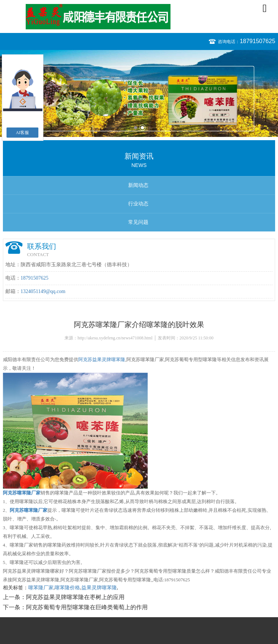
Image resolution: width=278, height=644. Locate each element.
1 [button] (136, 128)
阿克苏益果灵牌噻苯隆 (102, 359)
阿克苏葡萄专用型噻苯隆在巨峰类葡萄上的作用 (87, 607)
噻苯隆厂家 (41, 588)
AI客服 (23, 133)
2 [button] (142, 128)
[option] (139, 93)
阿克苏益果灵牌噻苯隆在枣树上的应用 (75, 597)
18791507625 (257, 41)
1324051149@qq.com (43, 291)
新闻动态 (138, 185)
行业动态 (138, 204)
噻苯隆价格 (67, 588)
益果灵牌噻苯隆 (99, 588)
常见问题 (138, 222)
